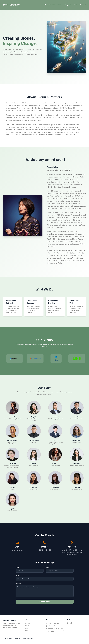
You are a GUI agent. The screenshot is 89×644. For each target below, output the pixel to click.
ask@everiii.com (53, 626)
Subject (18, 575)
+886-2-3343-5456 (54, 623)
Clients (60, 5)
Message (18, 584)
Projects (68, 5)
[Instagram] (71, 623)
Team (76, 5)
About (44, 5)
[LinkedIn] (68, 623)
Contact (83, 5)
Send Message (45, 602)
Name (17, 567)
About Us (27, 623)
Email (47, 567)
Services (52, 5)
